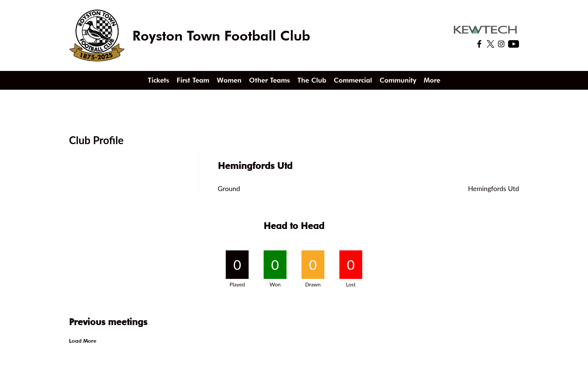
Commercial (353, 80)
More (432, 80)
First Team (193, 80)
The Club (312, 80)
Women (229, 80)
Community (398, 80)
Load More (83, 341)
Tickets (158, 80)
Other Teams (269, 80)
